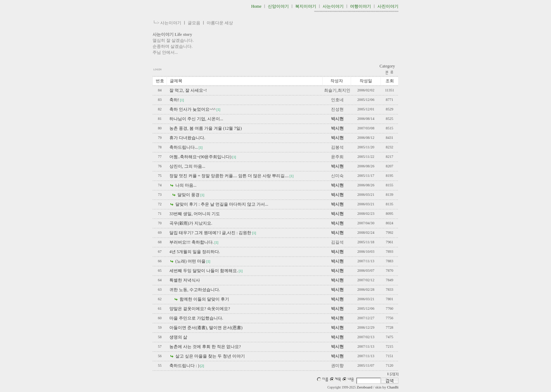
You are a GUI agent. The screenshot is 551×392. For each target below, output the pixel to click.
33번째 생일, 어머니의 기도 (195, 214)
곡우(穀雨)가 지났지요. (191, 223)
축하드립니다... (184, 147)
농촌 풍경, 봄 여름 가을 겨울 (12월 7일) (206, 128)
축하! (174, 100)
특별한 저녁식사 (185, 280)
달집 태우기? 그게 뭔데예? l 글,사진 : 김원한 (210, 233)
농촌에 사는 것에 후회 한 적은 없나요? (205, 347)
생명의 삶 (178, 337)
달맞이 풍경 (188, 195)
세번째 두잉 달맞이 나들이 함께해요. (204, 271)
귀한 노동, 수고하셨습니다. (195, 290)
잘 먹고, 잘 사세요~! (188, 90)
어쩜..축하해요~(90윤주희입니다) (200, 157)
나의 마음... (185, 185)
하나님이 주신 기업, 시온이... (196, 119)
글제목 (176, 81)
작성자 (337, 81)
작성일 (366, 81)
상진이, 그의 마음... (187, 166)
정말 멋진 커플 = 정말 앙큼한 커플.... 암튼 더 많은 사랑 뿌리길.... (229, 176)
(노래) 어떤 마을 (190, 261)
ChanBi (393, 387)
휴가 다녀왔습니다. (187, 138)
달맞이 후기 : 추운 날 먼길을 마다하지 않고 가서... (221, 204)
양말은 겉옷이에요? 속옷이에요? (200, 309)
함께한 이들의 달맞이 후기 (204, 299)
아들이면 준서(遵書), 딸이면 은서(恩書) (206, 328)
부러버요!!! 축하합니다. (192, 242)
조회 (390, 81)
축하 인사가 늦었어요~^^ (193, 109)
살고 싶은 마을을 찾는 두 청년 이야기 (210, 356)
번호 (160, 81)
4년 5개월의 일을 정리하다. (195, 252)
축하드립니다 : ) (184, 366)
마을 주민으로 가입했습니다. (196, 318)
